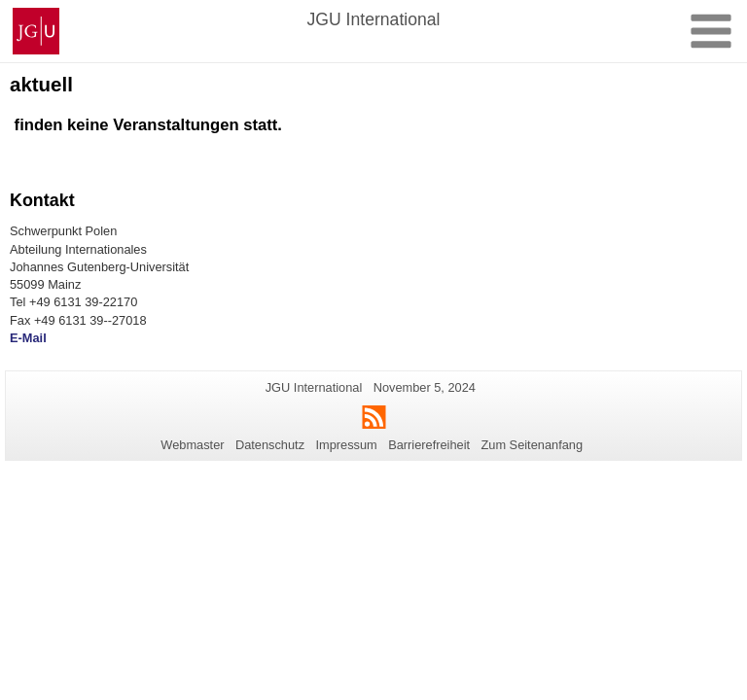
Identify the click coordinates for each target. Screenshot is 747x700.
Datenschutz (270, 445)
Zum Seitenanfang (532, 445)
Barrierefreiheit (429, 445)
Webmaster (192, 445)
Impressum (346, 445)
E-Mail (28, 338)
